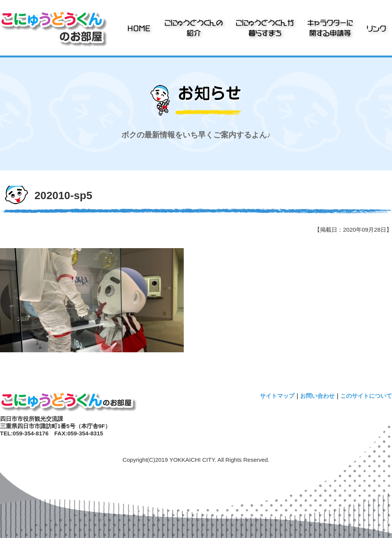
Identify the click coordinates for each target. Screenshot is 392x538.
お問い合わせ (317, 396)
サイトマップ (277, 396)
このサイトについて (366, 396)
